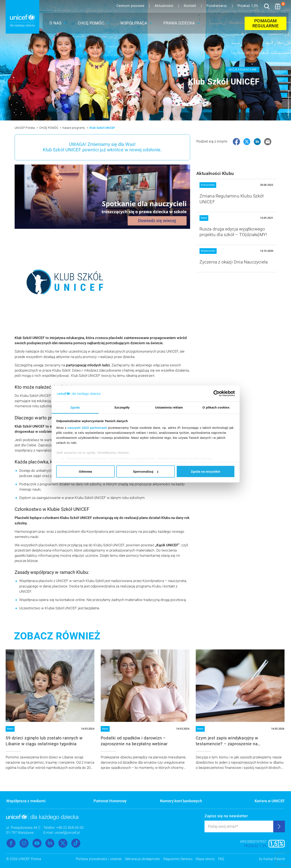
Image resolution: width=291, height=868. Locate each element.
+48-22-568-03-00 (70, 828)
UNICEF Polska (25, 128)
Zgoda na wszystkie (206, 471)
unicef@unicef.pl (67, 833)
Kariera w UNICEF (270, 801)
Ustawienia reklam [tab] (169, 407)
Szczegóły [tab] (122, 407)
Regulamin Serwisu (178, 859)
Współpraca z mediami (26, 801)
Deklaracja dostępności (142, 859)
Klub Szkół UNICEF (102, 128)
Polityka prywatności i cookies (99, 859)
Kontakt (191, 6)
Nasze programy (74, 128)
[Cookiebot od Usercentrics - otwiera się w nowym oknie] (217, 394)
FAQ (221, 859)
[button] (57, 23)
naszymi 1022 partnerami (87, 427)
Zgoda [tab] (75, 407)
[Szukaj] (267, 6)
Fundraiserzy (217, 6)
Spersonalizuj (146, 471)
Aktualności (164, 6)
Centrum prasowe (131, 6)
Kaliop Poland (274, 859)
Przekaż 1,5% (248, 6)
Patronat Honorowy (110, 801)
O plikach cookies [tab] (216, 407)
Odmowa (85, 471)
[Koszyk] (278, 6)
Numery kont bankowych (181, 801)
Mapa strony (205, 859)
